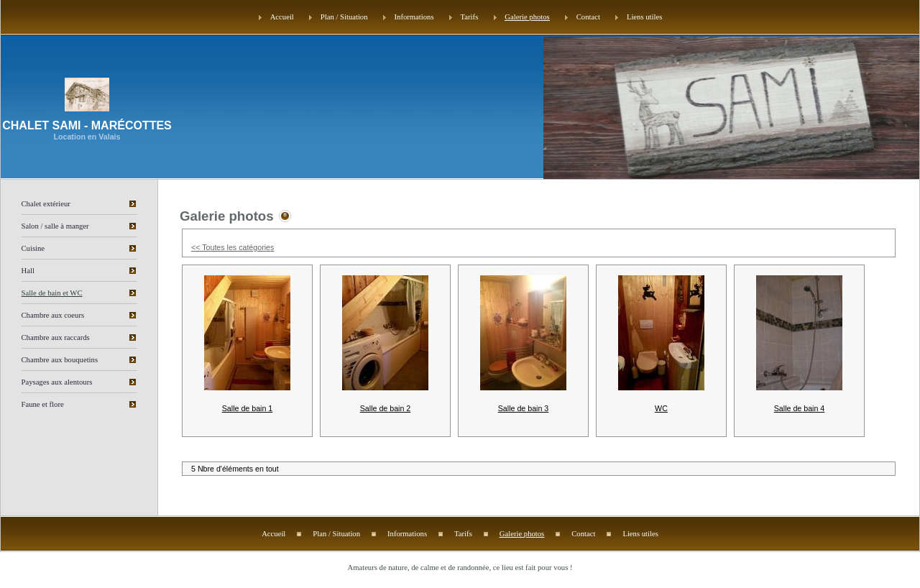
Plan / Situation (344, 17)
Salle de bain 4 (800, 408)
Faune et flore (43, 404)
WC (661, 408)
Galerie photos (527, 17)
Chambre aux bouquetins (60, 360)
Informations (414, 17)
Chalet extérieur (46, 204)
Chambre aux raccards (56, 337)
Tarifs (470, 17)
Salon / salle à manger (55, 226)
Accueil (282, 17)
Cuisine (33, 248)
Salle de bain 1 (248, 408)
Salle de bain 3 (524, 408)
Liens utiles (644, 17)
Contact (588, 17)
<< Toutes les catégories (233, 247)
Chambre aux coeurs (53, 315)
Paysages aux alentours (57, 382)
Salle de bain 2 (386, 408)
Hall (28, 271)
